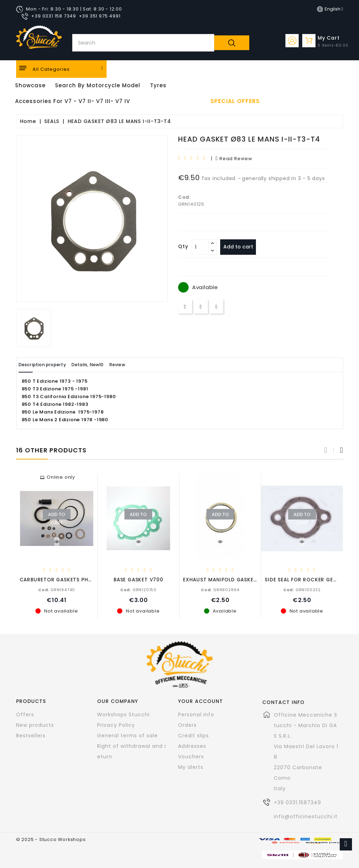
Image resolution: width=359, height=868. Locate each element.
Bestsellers (31, 735)
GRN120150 (138, 589)
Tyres (158, 85)
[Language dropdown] (330, 9)
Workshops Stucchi (123, 714)
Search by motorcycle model (98, 85)
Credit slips (194, 735)
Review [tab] (143, 365)
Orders (187, 725)
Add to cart (241, 247)
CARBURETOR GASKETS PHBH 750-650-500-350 (83, 579)
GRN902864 (220, 589)
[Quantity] (200, 247)
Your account (201, 701)
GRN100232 (302, 589)
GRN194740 (57, 589)
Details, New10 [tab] (104, 365)
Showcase (30, 85)
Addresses (192, 746)
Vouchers (191, 756)
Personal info (196, 714)
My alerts (191, 767)
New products (35, 725)
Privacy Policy (116, 725)
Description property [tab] (48, 365)
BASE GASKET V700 (138, 579)
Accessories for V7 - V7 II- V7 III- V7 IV (73, 101)
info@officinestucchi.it (306, 816)
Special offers (235, 101)
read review (234, 159)
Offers (25, 714)
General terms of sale (127, 735)
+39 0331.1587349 (297, 802)
